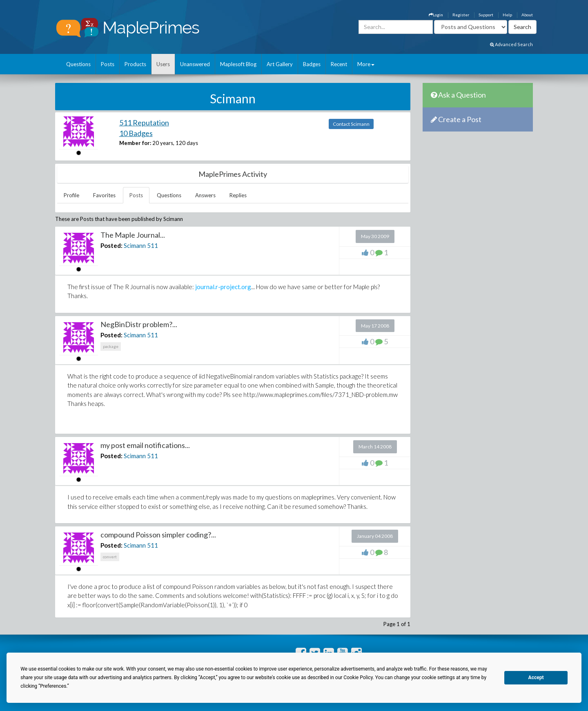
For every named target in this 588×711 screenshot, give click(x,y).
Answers (205, 195)
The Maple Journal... (133, 235)
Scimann (135, 245)
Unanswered (195, 64)
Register (461, 15)
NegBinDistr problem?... (139, 324)
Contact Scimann (351, 124)
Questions (78, 64)
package (111, 346)
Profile (71, 195)
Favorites (104, 195)
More (366, 64)
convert (110, 557)
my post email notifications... (145, 445)
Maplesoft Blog (238, 64)
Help (507, 15)
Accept (536, 678)
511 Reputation (144, 123)
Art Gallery (280, 64)
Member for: (135, 143)
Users (163, 64)
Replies (238, 195)
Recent (339, 64)
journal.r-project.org (223, 287)
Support (486, 15)
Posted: (111, 245)
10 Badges (136, 133)
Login (436, 15)
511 (153, 245)
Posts (108, 64)
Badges (312, 64)
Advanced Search (511, 44)
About (527, 15)
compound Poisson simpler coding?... (158, 535)
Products (135, 64)
